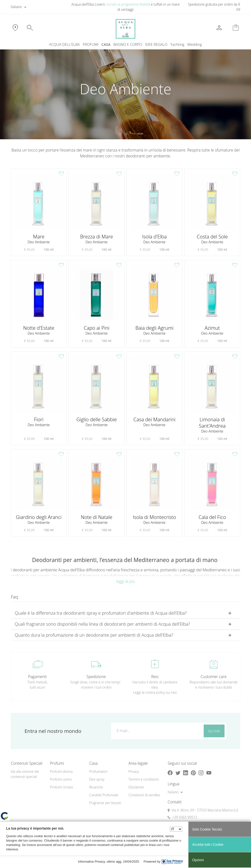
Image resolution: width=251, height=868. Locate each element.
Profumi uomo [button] (61, 779)
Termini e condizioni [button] (144, 779)
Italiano (16, 7)
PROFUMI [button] (91, 44)
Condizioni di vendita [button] (144, 795)
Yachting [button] (177, 44)
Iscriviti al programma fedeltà (128, 4)
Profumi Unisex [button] (62, 787)
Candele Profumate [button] (104, 795)
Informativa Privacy (91, 862)
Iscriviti (214, 731)
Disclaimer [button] (136, 787)
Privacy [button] (134, 771)
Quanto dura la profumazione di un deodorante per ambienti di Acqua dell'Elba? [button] (94, 635)
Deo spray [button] (97, 779)
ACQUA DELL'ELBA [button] (65, 44)
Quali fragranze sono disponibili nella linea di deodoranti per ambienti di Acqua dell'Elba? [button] (102, 624)
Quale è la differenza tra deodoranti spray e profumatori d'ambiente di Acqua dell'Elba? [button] (101, 613)
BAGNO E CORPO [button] (128, 44)
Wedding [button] (195, 44)
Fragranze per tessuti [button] (105, 803)
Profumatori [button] (98, 771)
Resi (155, 677)
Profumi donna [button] (61, 771)
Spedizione (96, 677)
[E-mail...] (156, 731)
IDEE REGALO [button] (156, 44)
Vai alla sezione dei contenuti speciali (25, 774)
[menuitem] (177, 44)
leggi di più (126, 581)
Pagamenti (38, 677)
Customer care (213, 677)
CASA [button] (106, 44)
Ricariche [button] (96, 787)
